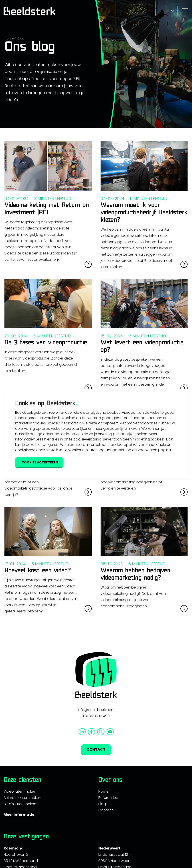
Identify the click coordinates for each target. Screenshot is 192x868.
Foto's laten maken (20, 804)
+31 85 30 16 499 (96, 716)
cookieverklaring (87, 439)
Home (9, 38)
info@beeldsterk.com (96, 710)
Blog (21, 38)
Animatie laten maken (22, 798)
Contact (106, 810)
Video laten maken (20, 791)
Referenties (108, 798)
